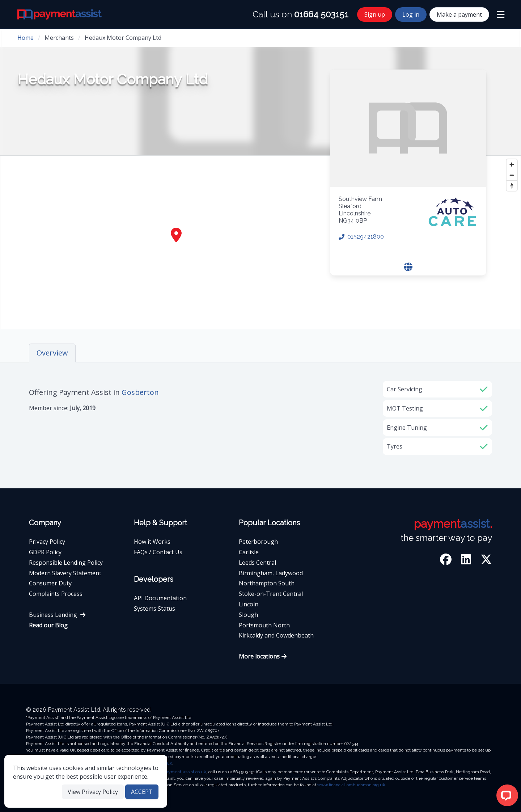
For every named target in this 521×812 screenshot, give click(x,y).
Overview (52, 353)
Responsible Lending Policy (66, 563)
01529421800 (361, 237)
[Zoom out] (512, 175)
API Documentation (160, 598)
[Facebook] (447, 561)
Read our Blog (48, 625)
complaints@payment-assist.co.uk (172, 772)
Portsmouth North (264, 625)
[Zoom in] (512, 165)
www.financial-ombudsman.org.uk (351, 785)
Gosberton (140, 392)
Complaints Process (56, 594)
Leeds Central (257, 563)
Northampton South (267, 583)
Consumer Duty (50, 583)
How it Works (152, 542)
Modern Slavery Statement (65, 573)
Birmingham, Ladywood (271, 573)
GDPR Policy (45, 552)
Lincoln (249, 604)
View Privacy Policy (93, 792)
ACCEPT (142, 792)
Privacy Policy (47, 542)
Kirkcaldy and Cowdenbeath (276, 635)
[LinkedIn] (467, 561)
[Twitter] (486, 561)
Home (26, 38)
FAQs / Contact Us (158, 552)
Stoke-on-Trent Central (271, 594)
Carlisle (249, 552)
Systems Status (154, 609)
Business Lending (57, 615)
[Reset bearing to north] (512, 186)
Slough (248, 615)
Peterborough (258, 542)
